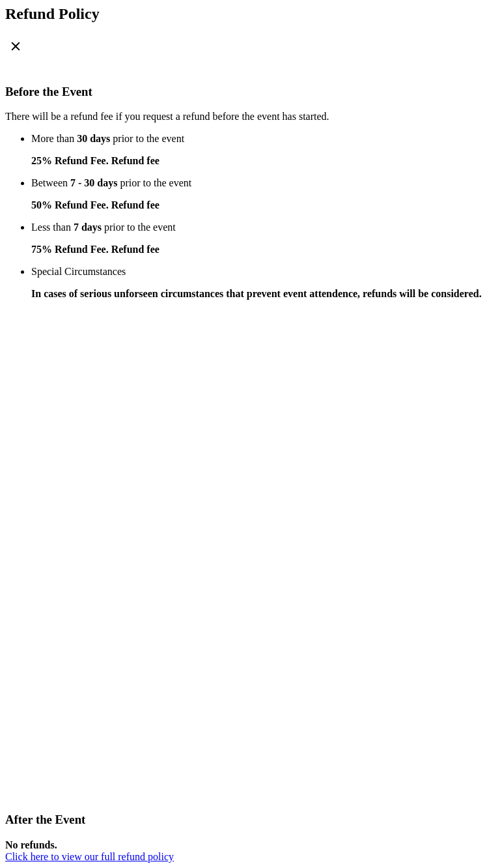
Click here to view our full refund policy (90, 857)
